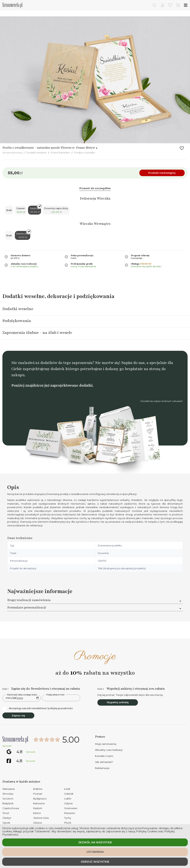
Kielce (37, 813)
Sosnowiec (71, 808)
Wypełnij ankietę (118, 702)
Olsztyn (7, 818)
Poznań (38, 794)
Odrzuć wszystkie (95, 862)
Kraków (38, 789)
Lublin (68, 799)
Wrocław (8, 794)
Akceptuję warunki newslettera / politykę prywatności (38, 708)
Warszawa (9, 789)
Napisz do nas (133, 363)
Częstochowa (11, 808)
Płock (68, 823)
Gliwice (38, 823)
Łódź (67, 789)
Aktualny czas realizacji (109, 750)
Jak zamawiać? (104, 762)
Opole (6, 823)
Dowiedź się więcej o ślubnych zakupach (162, 401)
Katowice (39, 803)
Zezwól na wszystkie (95, 842)
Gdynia (68, 803)
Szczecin (8, 799)
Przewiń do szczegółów (95, 188)
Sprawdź (7, 746)
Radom (38, 808)
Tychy (68, 818)
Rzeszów (70, 813)
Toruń (6, 813)
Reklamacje (102, 768)
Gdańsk (69, 794)
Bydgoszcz (40, 799)
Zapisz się (18, 715)
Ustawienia (95, 852)
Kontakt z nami (104, 756)
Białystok (8, 803)
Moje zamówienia (106, 744)
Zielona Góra (41, 818)
